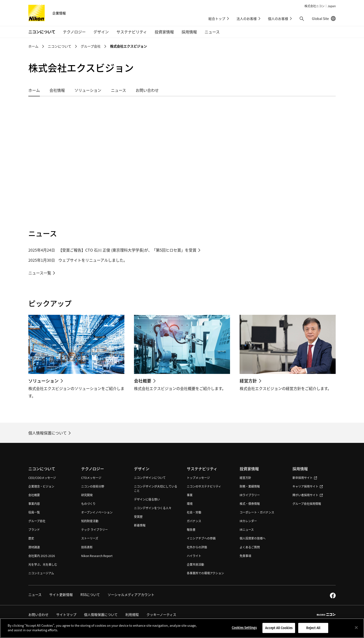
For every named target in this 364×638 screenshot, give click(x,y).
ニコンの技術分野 (93, 486)
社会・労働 (194, 512)
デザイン (142, 469)
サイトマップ (66, 614)
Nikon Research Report (97, 556)
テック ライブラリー (94, 530)
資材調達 (34, 547)
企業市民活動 (195, 564)
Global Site (324, 19)
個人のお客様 (278, 19)
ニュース (212, 32)
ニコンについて (60, 46)
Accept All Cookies (279, 628)
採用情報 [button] (189, 32)
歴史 (31, 538)
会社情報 (57, 90)
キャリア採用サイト (308, 486)
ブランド (34, 530)
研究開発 (87, 495)
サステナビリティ (202, 469)
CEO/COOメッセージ (42, 478)
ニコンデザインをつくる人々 (153, 508)
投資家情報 (249, 469)
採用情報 (300, 469)
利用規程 (132, 614)
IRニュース (247, 530)
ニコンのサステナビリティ (204, 486)
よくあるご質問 (250, 547)
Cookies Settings (244, 628)
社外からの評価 (197, 547)
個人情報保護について (48, 433)
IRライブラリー (250, 495)
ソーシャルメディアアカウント (131, 595)
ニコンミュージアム (41, 573)
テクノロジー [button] (74, 32)
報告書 (191, 530)
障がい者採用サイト (308, 495)
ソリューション (88, 90)
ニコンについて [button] (42, 32)
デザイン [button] (101, 32)
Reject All (313, 628)
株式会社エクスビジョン (128, 46)
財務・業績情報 (250, 486)
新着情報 (140, 525)
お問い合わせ (147, 90)
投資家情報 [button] (164, 32)
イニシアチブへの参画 (201, 538)
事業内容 (34, 504)
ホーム (33, 46)
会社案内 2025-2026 (42, 556)
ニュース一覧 (40, 273)
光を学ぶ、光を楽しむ (43, 564)
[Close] (356, 627)
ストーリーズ (90, 538)
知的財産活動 (90, 521)
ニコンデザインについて (150, 478)
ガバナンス (194, 521)
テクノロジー (93, 469)
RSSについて (90, 595)
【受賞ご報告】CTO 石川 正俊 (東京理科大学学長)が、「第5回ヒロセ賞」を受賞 (127, 250)
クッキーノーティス (161, 614)
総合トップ (217, 19)
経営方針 (245, 478)
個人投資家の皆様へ (253, 538)
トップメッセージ (198, 478)
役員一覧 (34, 512)
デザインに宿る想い (147, 499)
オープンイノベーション (97, 512)
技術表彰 (87, 547)
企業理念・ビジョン (41, 486)
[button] (302, 19)
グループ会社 (91, 46)
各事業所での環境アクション (205, 573)
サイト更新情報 (61, 595)
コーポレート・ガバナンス (257, 512)
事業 (190, 495)
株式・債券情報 (250, 504)
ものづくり (88, 504)
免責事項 (245, 556)
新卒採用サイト (305, 478)
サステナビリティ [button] (132, 32)
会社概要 (34, 495)
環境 (190, 504)
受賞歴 (138, 517)
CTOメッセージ (91, 478)
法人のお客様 (247, 19)
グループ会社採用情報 (307, 504)
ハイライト (194, 556)
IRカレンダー (248, 521)
